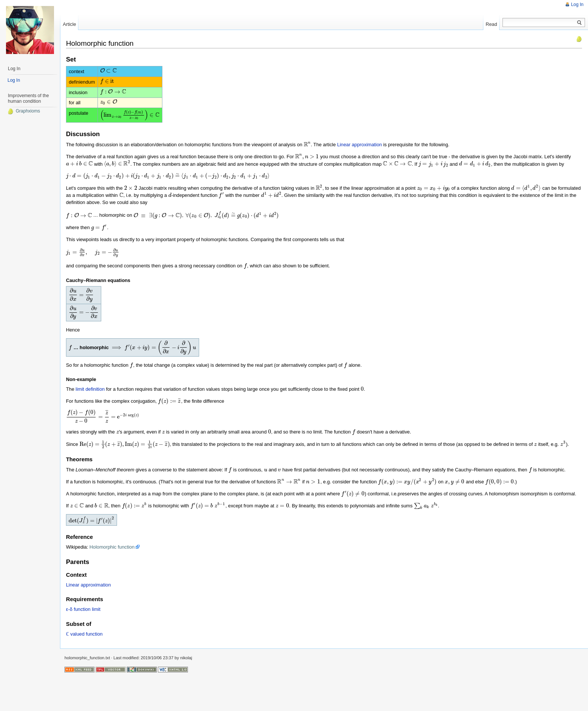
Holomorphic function (112, 583)
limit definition (90, 412)
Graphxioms (24, 111)
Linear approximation (358, 155)
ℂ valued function (84, 670)
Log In (577, 4)
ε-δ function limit (83, 645)
